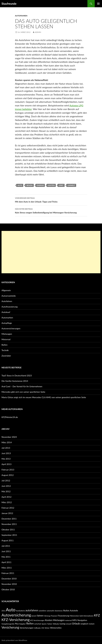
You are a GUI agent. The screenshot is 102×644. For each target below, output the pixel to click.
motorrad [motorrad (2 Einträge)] (68, 620)
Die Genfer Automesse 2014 (15, 381)
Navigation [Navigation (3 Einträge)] (82, 620)
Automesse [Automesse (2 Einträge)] (59, 611)
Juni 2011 (6, 551)
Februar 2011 (8, 573)
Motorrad (6, 339)
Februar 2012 (8, 508)
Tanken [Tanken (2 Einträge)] (50, 624)
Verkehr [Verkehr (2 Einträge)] (92, 624)
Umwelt (71, 185)
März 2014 (7, 442)
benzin (29, 185)
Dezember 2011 (9, 519)
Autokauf (6, 312)
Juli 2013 (6, 448)
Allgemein (6, 290)
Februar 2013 (8, 470)
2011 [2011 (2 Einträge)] (3, 611)
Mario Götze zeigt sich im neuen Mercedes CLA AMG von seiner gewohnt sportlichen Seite (44, 397)
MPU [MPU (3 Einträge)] (75, 620)
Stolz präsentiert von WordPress (14, 640)
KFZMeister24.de (10, 417)
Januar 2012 (7, 513)
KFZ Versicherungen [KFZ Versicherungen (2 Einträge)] (37, 620)
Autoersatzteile (9, 296)
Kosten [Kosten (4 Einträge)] (49, 620)
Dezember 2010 (9, 579)
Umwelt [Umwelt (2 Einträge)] (69, 624)
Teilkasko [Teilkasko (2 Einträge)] (56, 624)
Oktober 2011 (8, 530)
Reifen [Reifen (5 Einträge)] (30, 623)
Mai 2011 (6, 557)
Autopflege (7, 323)
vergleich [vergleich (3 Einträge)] (84, 624)
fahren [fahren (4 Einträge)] (40, 616)
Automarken (7, 318)
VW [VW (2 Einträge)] (43, 628)
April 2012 (6, 497)
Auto (20, 185)
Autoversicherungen (11, 328)
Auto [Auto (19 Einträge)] (11, 610)
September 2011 (9, 535)
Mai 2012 (6, 491)
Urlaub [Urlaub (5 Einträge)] (76, 623)
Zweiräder (6, 356)
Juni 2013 (6, 453)
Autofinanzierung (10, 307)
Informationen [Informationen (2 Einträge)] (88, 616)
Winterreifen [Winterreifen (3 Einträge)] (56, 628)
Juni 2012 (6, 486)
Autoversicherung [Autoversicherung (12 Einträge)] (16, 615)
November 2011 (9, 524)
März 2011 (7, 568)
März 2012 (7, 502)
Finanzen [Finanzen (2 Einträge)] (54, 616)
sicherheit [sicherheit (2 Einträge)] (38, 624)
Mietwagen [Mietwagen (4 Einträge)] (59, 620)
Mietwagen (7, 334)
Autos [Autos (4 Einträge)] (66, 610)
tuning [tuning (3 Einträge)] (63, 624)
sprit (61, 185)
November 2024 (9, 437)
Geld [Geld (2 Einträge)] (81, 616)
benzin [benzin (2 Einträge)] (34, 616)
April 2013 (6, 464)
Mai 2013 (6, 459)
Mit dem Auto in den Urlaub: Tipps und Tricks (51, 200)
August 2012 (8, 475)
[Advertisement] (51, 252)
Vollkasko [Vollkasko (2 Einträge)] (37, 628)
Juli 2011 (6, 546)
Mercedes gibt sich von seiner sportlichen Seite (23, 392)
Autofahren (21, 16)
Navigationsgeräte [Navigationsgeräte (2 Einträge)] (8, 624)
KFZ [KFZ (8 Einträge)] (97, 615)
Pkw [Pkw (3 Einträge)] (17, 624)
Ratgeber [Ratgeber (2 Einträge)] (22, 624)
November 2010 (9, 584)
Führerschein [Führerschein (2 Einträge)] (74, 616)
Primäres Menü (98, 4)
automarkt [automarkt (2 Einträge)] (50, 611)
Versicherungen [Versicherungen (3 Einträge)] (27, 628)
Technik (5, 350)
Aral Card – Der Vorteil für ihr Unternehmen (22, 386)
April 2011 (6, 562)
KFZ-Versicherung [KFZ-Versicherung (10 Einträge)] (16, 620)
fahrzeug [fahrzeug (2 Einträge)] (47, 616)
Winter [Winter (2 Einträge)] (47, 628)
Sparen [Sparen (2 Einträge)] (44, 624)
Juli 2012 (6, 481)
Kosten (51, 185)
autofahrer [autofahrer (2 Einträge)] (42, 611)
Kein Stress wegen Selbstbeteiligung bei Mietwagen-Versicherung (51, 210)
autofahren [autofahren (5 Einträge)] (32, 610)
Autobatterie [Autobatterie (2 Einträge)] (20, 611)
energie (40, 185)
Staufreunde (9, 4)
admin (38, 32)
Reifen (4, 345)
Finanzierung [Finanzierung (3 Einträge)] (63, 616)
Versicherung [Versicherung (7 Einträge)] (10, 627)
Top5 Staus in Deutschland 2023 (17, 375)
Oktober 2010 (8, 589)
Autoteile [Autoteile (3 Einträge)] (74, 611)
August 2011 (8, 540)
